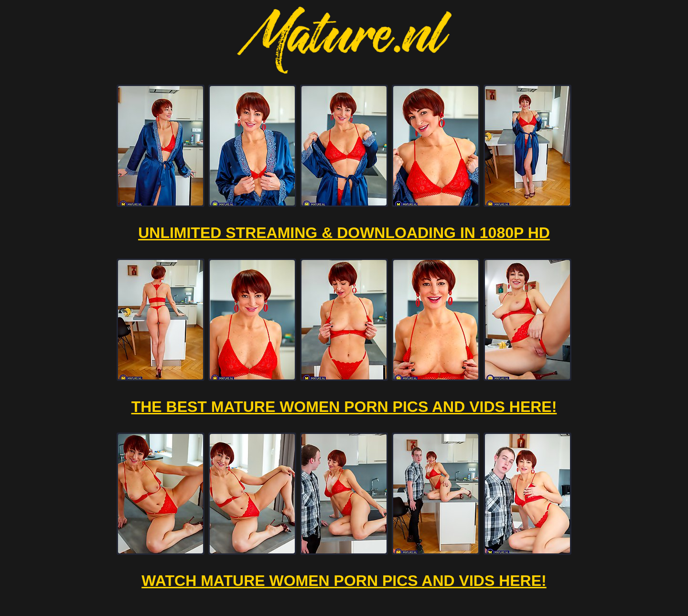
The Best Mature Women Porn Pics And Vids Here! (344, 407)
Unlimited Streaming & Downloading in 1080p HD (344, 233)
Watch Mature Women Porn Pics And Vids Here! (344, 581)
